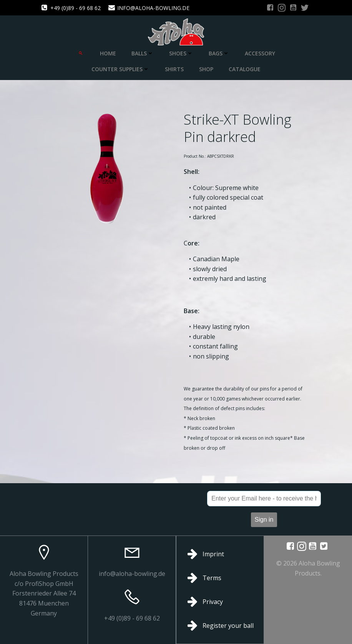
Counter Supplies (120, 69)
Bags (219, 53)
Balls (143, 53)
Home (108, 53)
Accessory (260, 53)
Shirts (174, 69)
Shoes (181, 53)
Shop (206, 69)
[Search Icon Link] (81, 53)
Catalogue (245, 69)
